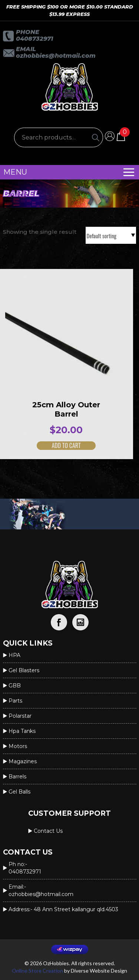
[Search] (96, 137)
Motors (18, 746)
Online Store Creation (37, 971)
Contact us (48, 831)
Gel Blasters (24, 670)
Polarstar (20, 716)
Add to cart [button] (60, 445)
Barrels (17, 777)
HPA (14, 655)
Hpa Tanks (22, 731)
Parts (15, 701)
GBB (15, 686)
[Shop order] (111, 235)
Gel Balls (19, 792)
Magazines (23, 761)
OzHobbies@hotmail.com (56, 56)
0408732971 (34, 39)
